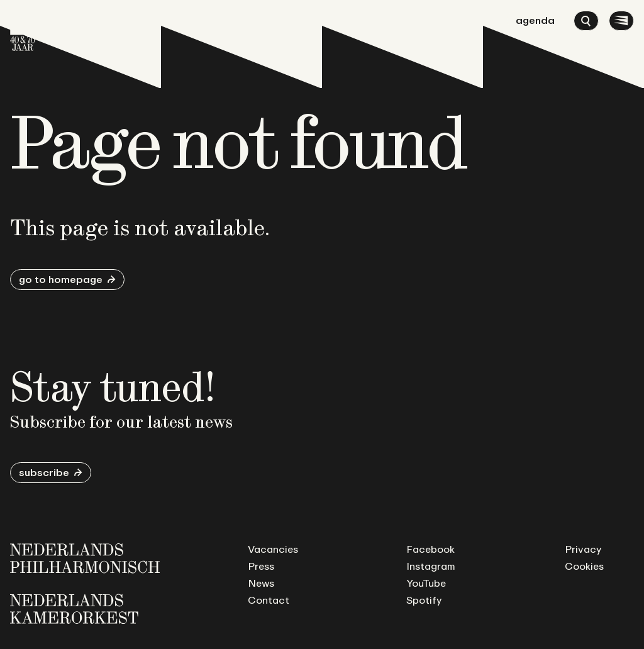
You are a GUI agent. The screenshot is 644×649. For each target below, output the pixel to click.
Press (261, 566)
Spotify (424, 600)
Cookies (584, 566)
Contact (269, 600)
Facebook (430, 549)
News (261, 583)
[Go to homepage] (23, 31)
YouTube (426, 583)
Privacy (583, 549)
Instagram (431, 566)
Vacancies (273, 549)
